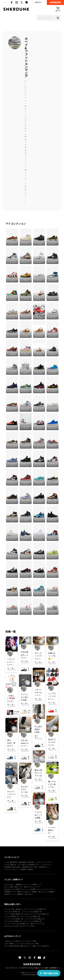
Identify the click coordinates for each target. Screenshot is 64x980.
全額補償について (10, 892)
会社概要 (23, 869)
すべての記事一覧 (43, 946)
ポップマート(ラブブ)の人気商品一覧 (16, 924)
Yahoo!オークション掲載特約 (14, 894)
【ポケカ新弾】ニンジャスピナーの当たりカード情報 (21, 944)
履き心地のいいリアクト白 (38, 773)
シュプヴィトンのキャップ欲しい (52, 696)
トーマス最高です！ (52, 830)
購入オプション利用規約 (47, 892)
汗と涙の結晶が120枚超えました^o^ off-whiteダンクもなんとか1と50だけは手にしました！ (39, 730)
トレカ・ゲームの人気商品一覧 (31, 912)
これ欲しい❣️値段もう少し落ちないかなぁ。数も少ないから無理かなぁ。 (11, 699)
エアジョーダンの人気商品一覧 (30, 916)
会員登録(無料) (55, 2)
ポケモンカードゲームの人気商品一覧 (37, 914)
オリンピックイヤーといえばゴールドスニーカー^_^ (38, 656)
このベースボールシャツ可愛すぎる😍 (38, 693)
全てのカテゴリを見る (11, 926)
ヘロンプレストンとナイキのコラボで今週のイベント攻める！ (11, 662)
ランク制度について (35, 884)
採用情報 (30, 869)
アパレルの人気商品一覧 (12, 912)
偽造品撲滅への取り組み (26, 862)
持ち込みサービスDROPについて (15, 889)
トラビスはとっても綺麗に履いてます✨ (38, 815)
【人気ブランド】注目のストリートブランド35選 (20, 941)
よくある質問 (31, 889)
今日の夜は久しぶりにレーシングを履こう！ (24, 655)
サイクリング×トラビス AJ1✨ (11, 795)
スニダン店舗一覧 (10, 865)
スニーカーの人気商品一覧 (37, 909)
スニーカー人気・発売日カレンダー (16, 909)
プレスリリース (46, 865)
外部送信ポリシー (44, 867)
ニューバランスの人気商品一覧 (34, 919)
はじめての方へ (9, 884)
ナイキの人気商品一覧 (11, 916)
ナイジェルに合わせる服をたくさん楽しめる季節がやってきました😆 (24, 697)
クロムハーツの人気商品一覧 (32, 921)
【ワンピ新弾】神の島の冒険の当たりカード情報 (20, 946)
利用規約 (34, 892)
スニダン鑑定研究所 (11, 862)
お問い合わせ (29, 894)
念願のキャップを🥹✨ (52, 656)
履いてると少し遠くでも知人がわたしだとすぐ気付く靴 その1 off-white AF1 (52, 785)
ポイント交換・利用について (14, 887)
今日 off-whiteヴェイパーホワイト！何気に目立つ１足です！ (25, 743)
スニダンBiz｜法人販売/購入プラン (28, 865)
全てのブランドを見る (27, 926)
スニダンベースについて (44, 862)
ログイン (38, 2)
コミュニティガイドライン (46, 889)
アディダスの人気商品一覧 (13, 921)
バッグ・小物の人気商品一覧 (14, 914)
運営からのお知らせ (24, 892)
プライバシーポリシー (11, 869)
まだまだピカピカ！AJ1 (24, 789)
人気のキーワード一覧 (37, 924)
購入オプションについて (32, 887)
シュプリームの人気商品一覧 (14, 919)
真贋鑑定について (21, 884)
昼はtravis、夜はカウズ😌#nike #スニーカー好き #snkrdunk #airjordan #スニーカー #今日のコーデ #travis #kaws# (11, 743)
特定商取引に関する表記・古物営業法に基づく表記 (21, 867)
